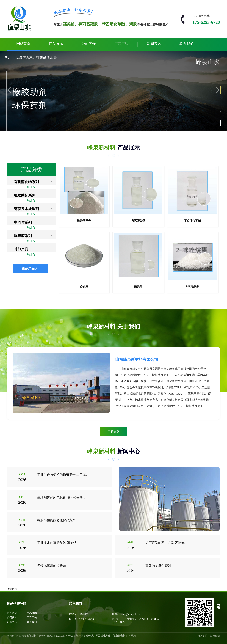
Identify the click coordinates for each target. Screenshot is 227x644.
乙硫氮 (84, 286)
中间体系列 (23, 222)
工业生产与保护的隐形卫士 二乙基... (63, 475)
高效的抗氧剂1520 (158, 566)
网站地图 (131, 636)
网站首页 (23, 44)
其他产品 (21, 249)
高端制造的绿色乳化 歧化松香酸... (61, 497)
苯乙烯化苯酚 (192, 220)
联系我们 (187, 44)
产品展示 (56, 44)
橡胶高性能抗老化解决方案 (56, 520)
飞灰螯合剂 (138, 220)
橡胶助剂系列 (25, 195)
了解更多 (113, 431)
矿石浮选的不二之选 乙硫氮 (165, 543)
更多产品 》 (30, 268)
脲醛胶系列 (23, 236)
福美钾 (138, 286)
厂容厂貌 (121, 44)
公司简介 (89, 44)
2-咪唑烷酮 (192, 286)
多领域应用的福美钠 (52, 566)
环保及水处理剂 (26, 209)
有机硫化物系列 (26, 182)
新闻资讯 (154, 44)
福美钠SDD (84, 220)
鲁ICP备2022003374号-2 (60, 636)
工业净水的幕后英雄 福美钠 (57, 543)
